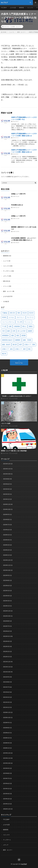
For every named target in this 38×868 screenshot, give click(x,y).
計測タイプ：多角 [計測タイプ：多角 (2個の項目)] (7, 349)
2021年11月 (7, 667)
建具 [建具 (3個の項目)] (9, 331)
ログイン (18, 177)
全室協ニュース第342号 (18, 216)
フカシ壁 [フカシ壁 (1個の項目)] (19, 322)
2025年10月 (7, 474)
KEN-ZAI (6, 281)
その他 (5, 301)
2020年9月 (6, 723)
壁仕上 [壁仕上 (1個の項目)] (24, 326)
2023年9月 (6, 575)
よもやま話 (13, 8)
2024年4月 (6, 540)
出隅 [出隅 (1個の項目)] (10, 326)
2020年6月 (6, 733)
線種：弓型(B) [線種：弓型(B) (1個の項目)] (27, 340)
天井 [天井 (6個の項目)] (3, 331)
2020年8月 (6, 728)
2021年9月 (6, 677)
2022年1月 (6, 657)
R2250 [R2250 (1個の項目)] (31, 313)
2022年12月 (7, 611)
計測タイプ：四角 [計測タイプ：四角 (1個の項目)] (30, 344)
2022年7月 (6, 626)
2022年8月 (6, 621)
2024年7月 (6, 525)
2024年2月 (6, 550)
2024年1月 (6, 555)
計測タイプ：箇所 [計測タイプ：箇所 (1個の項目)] (20, 349)
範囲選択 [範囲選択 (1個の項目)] (18, 340)
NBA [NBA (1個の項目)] (19, 313)
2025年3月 (6, 494)
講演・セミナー (17, 27)
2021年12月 (7, 662)
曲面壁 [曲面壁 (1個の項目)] (30, 331)
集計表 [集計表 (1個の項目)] (4, 354)
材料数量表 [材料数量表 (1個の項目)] (5, 335)
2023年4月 (6, 596)
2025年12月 (7, 464)
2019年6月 (6, 783)
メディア (6, 276)
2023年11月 (7, 565)
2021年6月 (6, 692)
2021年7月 (6, 687)
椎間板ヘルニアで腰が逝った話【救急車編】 (14, 451)
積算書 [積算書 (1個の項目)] (24, 335)
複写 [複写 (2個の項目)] (21, 344)
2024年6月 (6, 530)
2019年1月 (6, 804)
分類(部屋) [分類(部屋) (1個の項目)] (17, 326)
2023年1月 (6, 606)
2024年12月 (7, 504)
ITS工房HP (4, 8)
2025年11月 (7, 469)
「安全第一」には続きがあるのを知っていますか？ (16, 396)
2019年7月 (6, 778)
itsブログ (24, 864)
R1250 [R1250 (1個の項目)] (25, 313)
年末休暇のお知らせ (17, 205)
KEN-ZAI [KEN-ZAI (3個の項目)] (12, 313)
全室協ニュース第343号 (18, 194)
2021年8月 (6, 682)
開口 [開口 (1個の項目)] (30, 349)
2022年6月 (6, 631)
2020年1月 (6, 748)
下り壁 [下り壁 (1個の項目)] (4, 326)
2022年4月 (6, 641)
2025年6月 (6, 484)
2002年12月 (7, 809)
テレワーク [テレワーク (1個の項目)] (30, 317)
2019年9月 (6, 768)
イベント (6, 286)
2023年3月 (6, 601)
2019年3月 (6, 799)
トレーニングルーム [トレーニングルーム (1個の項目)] (8, 322)
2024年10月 (7, 509)
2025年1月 (6, 499)
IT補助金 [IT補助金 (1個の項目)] (5, 313)
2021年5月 (6, 697)
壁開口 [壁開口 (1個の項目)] (31, 326)
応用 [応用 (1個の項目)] (14, 331)
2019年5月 (6, 789)
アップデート (7, 271)
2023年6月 (6, 586)
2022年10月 (7, 616)
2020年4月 (6, 743)
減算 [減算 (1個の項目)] (13, 335)
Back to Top (19, 363)
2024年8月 (6, 519)
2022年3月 (6, 646)
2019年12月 (7, 753)
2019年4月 (6, 794)
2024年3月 (6, 545)
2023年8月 (6, 580)
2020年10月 (7, 718)
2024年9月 (6, 514)
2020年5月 (6, 738)
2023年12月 (7, 560)
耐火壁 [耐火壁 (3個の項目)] (15, 344)
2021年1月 (6, 707)
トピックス (30, 8)
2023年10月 (7, 570)
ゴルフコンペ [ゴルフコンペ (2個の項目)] (20, 317)
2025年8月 (6, 479)
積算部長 (21, 8)
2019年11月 (7, 758)
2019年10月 (7, 763)
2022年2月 (6, 651)
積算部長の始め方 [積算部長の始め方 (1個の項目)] (7, 340)
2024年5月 (6, 535)
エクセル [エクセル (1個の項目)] (11, 317)
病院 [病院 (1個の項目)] (18, 335)
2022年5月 (6, 636)
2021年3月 (6, 702)
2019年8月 (6, 773)
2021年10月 (7, 672)
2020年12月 (7, 712)
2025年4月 (6, 489)
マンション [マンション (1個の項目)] (28, 322)
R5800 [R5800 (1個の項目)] (4, 317)
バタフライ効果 (6, 423)
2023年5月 (6, 591)
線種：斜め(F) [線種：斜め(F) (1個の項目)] (6, 344)
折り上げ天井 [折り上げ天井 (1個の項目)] (22, 331)
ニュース (6, 261)
